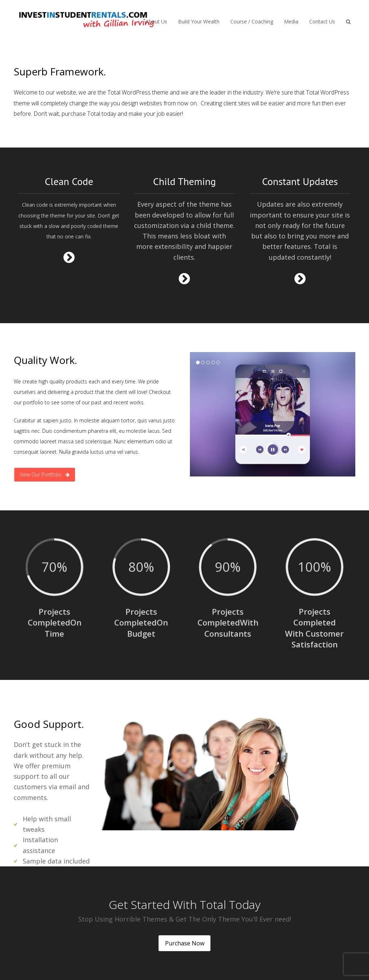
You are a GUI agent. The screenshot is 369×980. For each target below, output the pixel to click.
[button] (348, 21)
